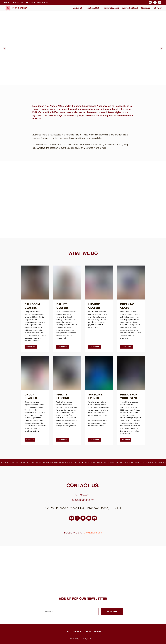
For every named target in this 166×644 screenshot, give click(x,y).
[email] (89, 518)
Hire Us (88, 632)
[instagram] (150, 2)
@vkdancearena (93, 533)
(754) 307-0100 (83, 495)
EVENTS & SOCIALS (130, 8)
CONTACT (158, 8)
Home (67, 632)
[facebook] (155, 2)
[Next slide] (161, 48)
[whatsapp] (94, 518)
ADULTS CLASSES (111, 8)
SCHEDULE (146, 8)
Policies (98, 632)
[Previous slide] (5, 48)
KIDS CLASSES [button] (93, 8)
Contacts (77, 632)
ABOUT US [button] (78, 8)
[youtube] (160, 2)
